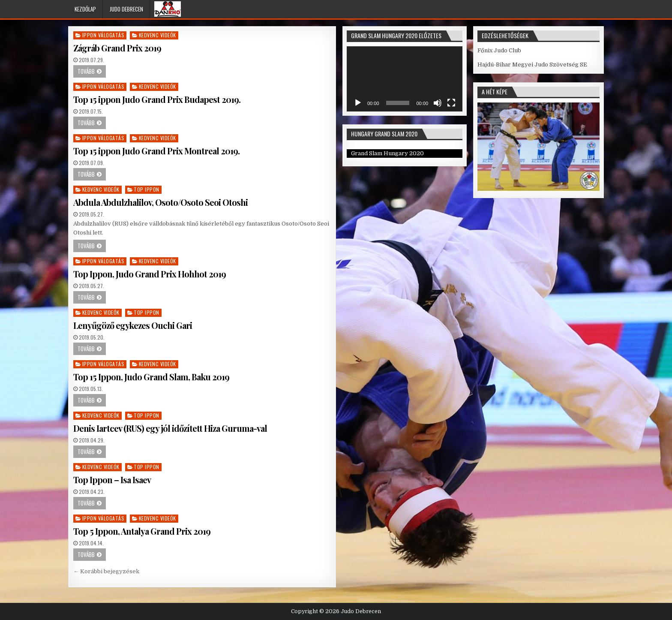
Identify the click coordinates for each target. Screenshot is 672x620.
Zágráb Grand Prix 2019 (117, 48)
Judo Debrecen (126, 9)
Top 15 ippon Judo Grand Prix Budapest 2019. (157, 99)
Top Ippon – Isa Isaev (112, 480)
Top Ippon (147, 189)
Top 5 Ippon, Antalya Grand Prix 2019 (142, 531)
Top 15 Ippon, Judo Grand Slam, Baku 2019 (151, 377)
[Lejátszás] (358, 103)
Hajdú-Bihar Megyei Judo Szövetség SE (532, 65)
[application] (405, 79)
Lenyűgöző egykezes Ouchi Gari (133, 325)
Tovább (86, 71)
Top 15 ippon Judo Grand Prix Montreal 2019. (156, 151)
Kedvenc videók (157, 35)
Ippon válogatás (103, 35)
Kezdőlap (85, 9)
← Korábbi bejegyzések (106, 571)
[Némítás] (438, 103)
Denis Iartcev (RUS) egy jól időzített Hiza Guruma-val (170, 428)
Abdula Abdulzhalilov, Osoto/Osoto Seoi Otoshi (160, 202)
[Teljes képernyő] (451, 103)
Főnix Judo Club (499, 50)
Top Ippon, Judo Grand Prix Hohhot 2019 (150, 274)
